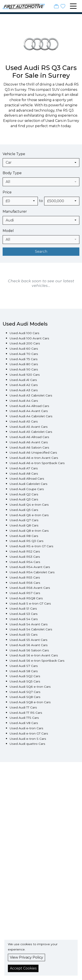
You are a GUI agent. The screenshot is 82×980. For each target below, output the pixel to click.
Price (7, 192)
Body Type (12, 173)
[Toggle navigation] (73, 6)
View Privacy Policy (26, 957)
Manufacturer (15, 211)
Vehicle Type (14, 154)
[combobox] (41, 163)
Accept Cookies (23, 968)
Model (8, 231)
